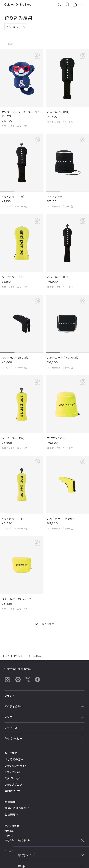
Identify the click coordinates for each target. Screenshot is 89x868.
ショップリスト (13, 772)
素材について (13, 791)
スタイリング (12, 778)
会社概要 (12, 815)
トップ (6, 656)
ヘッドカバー (14, 27)
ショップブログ (13, 785)
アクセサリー (20, 656)
